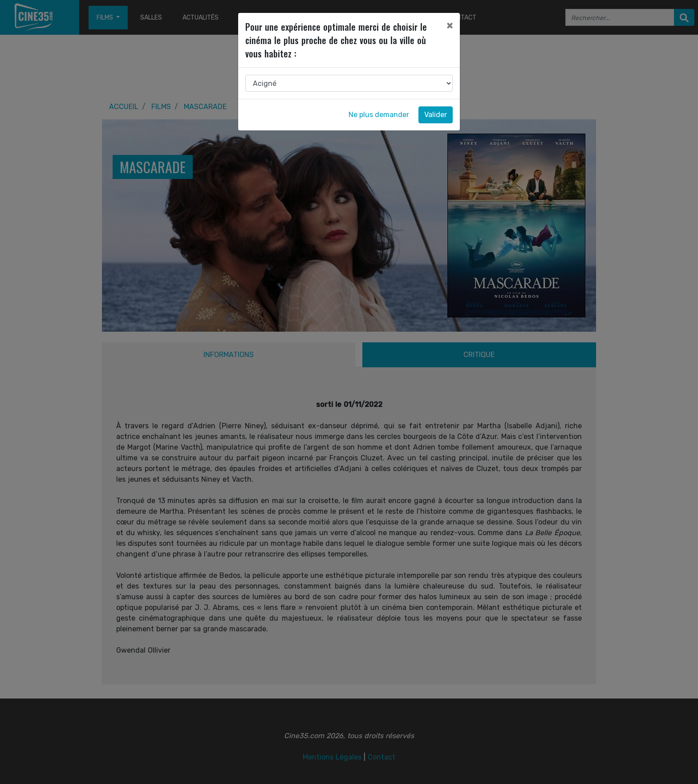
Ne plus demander (379, 115)
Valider (436, 115)
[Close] (450, 25)
